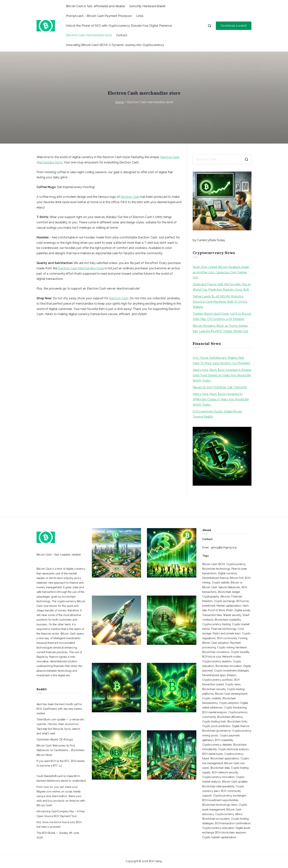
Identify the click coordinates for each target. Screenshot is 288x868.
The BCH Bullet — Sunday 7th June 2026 (58, 835)
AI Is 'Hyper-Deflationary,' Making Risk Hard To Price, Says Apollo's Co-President (222, 360)
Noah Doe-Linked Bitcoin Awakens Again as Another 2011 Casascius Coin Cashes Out (221, 272)
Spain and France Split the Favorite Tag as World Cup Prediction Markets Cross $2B (222, 287)
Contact (122, 35)
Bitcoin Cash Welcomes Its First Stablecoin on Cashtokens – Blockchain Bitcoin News (61, 750)
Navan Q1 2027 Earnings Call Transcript (220, 387)
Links (140, 16)
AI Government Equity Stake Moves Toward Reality (217, 414)
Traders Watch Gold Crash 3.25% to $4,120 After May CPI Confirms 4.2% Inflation (222, 316)
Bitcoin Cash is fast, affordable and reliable (95, 6)
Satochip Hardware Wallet (147, 6)
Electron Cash (130, 197)
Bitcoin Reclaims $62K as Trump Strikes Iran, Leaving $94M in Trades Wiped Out (220, 328)
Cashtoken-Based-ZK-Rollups (55, 740)
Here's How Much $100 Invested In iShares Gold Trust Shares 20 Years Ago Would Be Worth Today (222, 375)
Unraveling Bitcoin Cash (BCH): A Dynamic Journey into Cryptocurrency (115, 45)
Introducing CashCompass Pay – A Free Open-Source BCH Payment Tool (61, 814)
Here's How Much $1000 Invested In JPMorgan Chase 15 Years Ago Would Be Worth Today (221, 399)
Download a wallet (234, 26)
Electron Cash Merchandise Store (81, 268)
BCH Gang (155, 861)
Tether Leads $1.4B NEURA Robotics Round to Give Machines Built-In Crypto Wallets (220, 302)
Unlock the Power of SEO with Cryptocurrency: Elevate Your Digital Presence (119, 26)
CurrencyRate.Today (211, 240)
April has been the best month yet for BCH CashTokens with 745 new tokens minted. (59, 709)
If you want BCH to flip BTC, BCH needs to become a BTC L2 (61, 763)
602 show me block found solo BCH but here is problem (59, 825)
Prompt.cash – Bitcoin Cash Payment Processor (99, 16)
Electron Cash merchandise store (89, 35)
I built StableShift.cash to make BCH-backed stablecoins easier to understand (61, 778)
